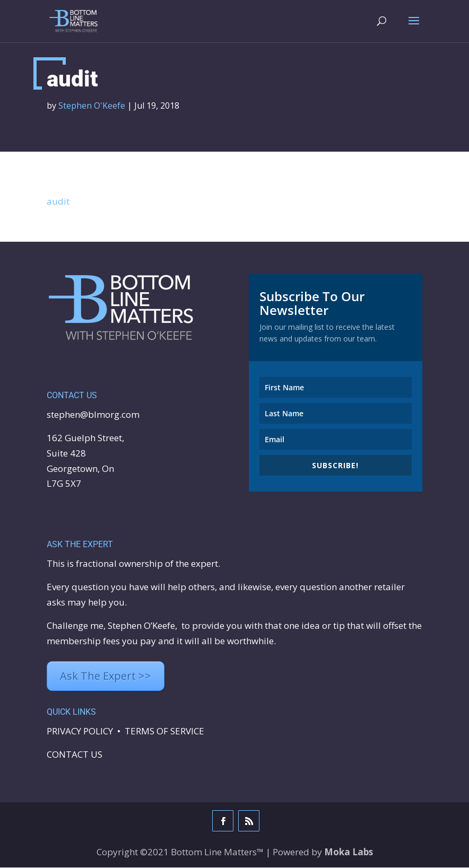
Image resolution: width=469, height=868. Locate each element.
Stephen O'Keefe (92, 106)
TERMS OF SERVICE (164, 731)
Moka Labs (349, 852)
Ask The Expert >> (106, 676)
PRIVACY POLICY (80, 731)
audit (58, 202)
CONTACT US (75, 755)
